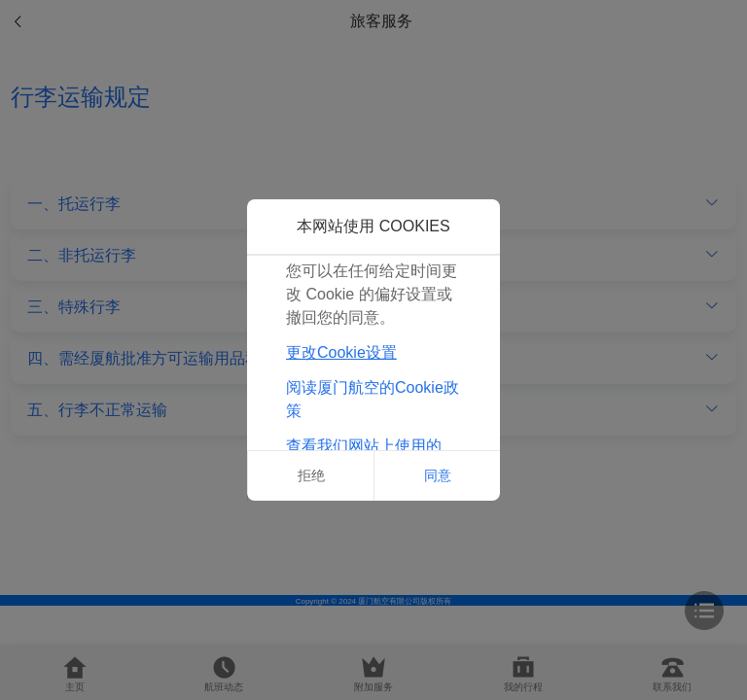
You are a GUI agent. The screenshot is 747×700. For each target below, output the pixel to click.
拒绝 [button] (311, 475)
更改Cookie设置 (341, 352)
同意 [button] (438, 475)
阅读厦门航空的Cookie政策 (373, 399)
